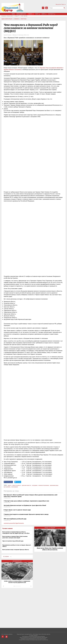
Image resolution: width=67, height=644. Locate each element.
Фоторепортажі (17, 561)
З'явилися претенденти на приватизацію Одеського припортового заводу (26, 514)
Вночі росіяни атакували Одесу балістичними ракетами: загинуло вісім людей (15, 537)
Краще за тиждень (50, 528)
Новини (31, 14)
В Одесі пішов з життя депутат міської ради (17, 510)
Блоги (44, 14)
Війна (13, 14)
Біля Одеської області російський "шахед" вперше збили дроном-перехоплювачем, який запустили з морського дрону (31, 496)
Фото (38, 14)
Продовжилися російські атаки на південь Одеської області (17, 546)
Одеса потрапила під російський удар (13, 541)
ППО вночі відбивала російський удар (15, 519)
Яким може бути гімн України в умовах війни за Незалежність (50, 549)
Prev (3, 586)
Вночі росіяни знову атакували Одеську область (16, 550)
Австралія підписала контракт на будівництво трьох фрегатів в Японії (25, 505)
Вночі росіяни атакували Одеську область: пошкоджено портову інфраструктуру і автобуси (16, 532)
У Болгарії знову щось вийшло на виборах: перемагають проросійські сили (26, 501)
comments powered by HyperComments (14, 523)
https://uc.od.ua (13, 8)
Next (31, 586)
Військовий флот (21, 14)
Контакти (52, 14)
